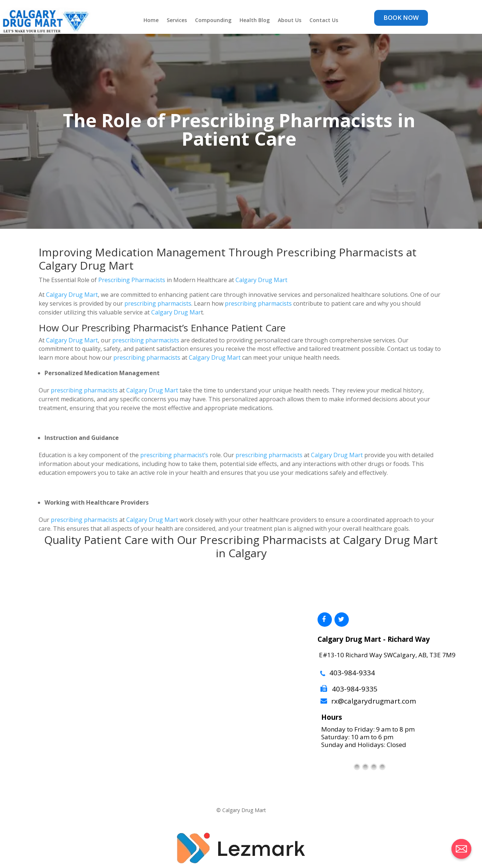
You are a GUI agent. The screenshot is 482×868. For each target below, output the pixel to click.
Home (151, 21)
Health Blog (255, 21)
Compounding (213, 21)
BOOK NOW (401, 17)
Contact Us (324, 21)
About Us (290, 21)
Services (177, 21)
